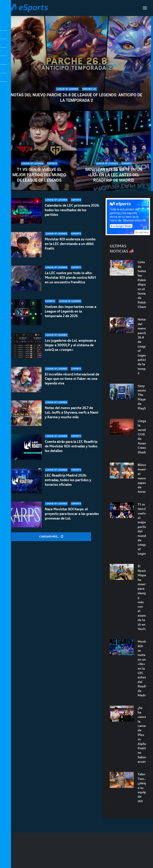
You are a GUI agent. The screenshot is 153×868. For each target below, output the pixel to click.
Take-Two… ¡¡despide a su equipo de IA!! (142, 787)
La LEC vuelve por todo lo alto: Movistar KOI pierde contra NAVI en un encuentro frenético (70, 278)
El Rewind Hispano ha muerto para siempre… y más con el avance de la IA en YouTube (142, 597)
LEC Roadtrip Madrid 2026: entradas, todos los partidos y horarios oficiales (68, 480)
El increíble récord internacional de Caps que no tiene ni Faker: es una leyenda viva (72, 379)
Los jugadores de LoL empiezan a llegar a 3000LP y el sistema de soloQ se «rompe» (70, 345)
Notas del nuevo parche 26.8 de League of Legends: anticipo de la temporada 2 (76, 98)
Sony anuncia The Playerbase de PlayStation (142, 397)
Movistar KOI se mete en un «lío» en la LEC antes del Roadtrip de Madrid (114, 175)
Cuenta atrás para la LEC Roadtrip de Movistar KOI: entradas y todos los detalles (71, 446)
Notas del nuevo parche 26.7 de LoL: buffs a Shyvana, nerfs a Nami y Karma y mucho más (72, 412)
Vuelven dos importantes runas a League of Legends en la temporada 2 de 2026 (71, 311)
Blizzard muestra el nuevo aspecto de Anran (142, 478)
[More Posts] (51, 537)
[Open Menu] (145, 8)
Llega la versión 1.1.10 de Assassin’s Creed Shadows (142, 436)
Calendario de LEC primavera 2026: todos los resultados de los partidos (72, 210)
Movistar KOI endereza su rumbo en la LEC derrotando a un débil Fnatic (70, 244)
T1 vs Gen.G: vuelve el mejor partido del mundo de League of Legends (39, 175)
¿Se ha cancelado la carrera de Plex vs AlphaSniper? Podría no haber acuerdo (142, 735)
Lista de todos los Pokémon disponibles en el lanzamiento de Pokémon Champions (142, 284)
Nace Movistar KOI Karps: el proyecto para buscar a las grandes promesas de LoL (72, 514)
